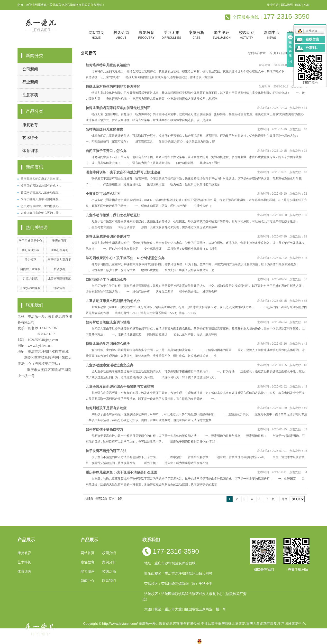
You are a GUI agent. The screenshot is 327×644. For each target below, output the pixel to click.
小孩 (131, 641)
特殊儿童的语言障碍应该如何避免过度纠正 (118, 108)
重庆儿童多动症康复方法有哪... (41, 179)
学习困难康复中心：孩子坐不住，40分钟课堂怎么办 (125, 258)
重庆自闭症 (59, 241)
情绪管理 (59, 288)
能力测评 (222, 35)
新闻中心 (272, 35)
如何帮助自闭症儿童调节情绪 (108, 322)
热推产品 (90, 641)
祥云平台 (145, 635)
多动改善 (59, 269)
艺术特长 (30, 138)
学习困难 (171, 35)
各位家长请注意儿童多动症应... (41, 192)
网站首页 (96, 35)
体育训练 (30, 151)
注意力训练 (30, 279)
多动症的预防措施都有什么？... (41, 186)
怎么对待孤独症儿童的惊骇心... (41, 206)
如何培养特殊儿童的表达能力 (108, 65)
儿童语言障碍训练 (59, 279)
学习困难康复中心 (30, 241)
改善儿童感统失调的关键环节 (108, 237)
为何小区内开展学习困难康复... (41, 199)
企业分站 (273, 5)
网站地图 (287, 5)
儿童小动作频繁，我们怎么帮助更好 (113, 215)
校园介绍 (121, 35)
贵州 (162, 641)
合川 (177, 641)
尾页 (284, 499)
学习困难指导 (30, 250)
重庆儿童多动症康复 (262, 624)
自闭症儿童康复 (30, 269)
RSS (298, 5)
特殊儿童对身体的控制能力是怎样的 (113, 86)
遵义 (185, 641)
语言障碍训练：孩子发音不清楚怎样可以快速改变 (123, 172)
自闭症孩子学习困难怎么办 (106, 279)
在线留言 (312, 39)
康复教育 (146, 35)
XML (306, 5)
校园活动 (247, 35)
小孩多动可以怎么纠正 (103, 194)
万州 (169, 641)
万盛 (193, 641)
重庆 (123, 641)
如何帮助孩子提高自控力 (104, 429)
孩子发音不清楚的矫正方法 (106, 451)
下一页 (270, 499)
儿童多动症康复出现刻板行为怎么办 (113, 301)
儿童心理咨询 (59, 250)
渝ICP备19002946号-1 (100, 635)
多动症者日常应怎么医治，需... (41, 213)
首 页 (273, 53)
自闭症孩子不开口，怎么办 (106, 151)
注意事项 (30, 95)
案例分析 (196, 35)
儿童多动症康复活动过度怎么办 (109, 365)
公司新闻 (30, 69)
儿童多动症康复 (30, 288)
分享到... (312, 48)
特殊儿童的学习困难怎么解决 (108, 344)
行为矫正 (30, 260)
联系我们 (109, 581)
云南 (146, 641)
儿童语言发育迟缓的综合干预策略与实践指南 (120, 387)
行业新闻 (30, 82)
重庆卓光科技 (181, 635)
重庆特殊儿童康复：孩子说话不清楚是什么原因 (121, 472)
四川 (138, 641)
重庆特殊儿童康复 (59, 260)
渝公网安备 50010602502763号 (224, 641)
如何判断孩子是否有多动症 (106, 408)
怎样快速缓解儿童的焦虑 (104, 129)
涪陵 (154, 641)
